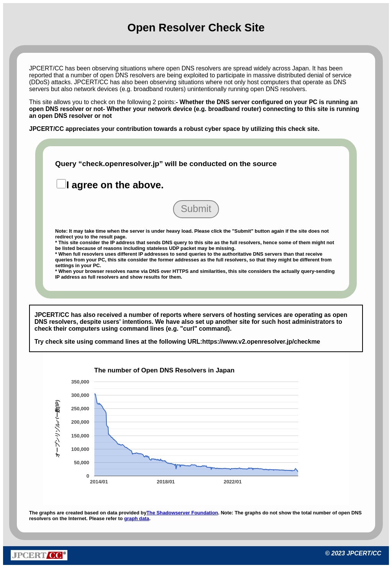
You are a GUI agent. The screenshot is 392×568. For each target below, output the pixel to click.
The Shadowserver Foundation (182, 513)
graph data (136, 518)
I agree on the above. (115, 185)
